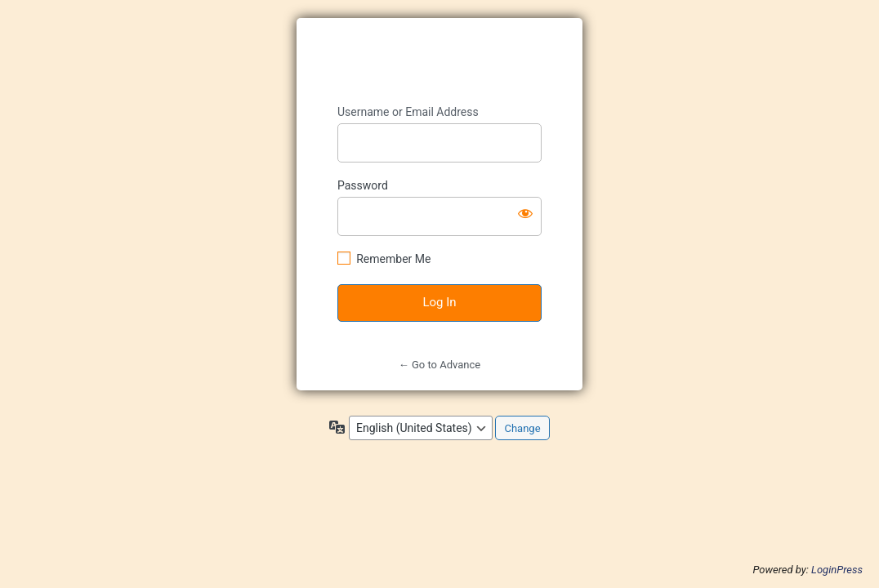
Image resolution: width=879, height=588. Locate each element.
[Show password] (525, 213)
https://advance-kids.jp (440, 62)
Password (363, 185)
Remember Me (393, 259)
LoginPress (837, 570)
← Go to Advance (439, 365)
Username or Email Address (408, 112)
